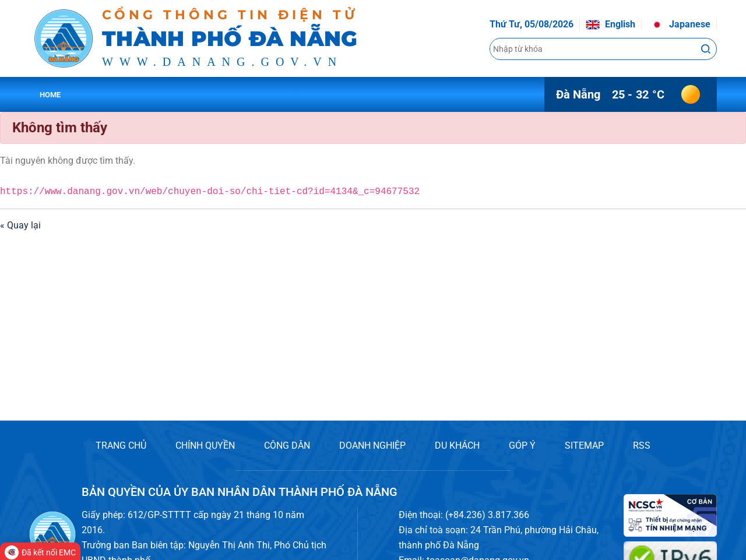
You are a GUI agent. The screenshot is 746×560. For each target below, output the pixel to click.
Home (50, 95)
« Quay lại (20, 225)
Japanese (680, 24)
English (610, 24)
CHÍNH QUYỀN (205, 445)
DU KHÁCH (457, 445)
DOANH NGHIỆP (372, 445)
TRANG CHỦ (121, 445)
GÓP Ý (522, 445)
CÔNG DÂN (287, 445)
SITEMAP (584, 445)
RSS (642, 445)
